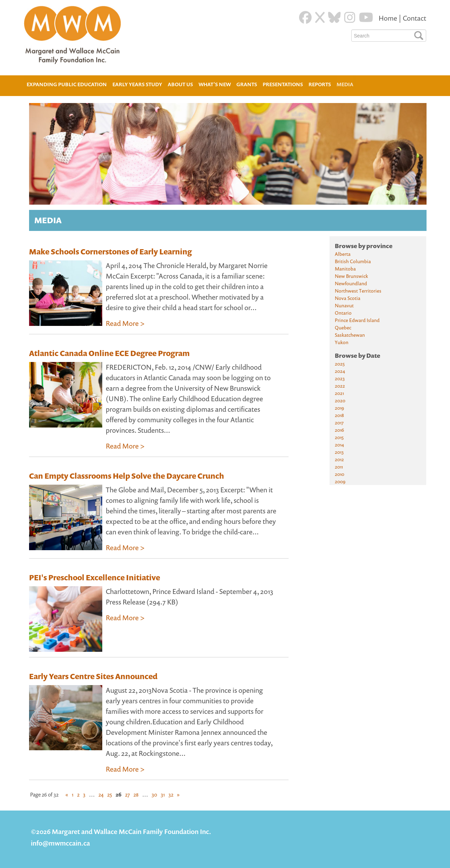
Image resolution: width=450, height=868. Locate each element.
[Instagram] (350, 18)
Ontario (343, 313)
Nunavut (344, 305)
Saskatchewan (350, 335)
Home (389, 18)
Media (345, 84)
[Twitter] (320, 18)
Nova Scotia (348, 298)
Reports (320, 84)
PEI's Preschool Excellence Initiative (95, 577)
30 (154, 794)
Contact (414, 18)
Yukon (342, 342)
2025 (340, 364)
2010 (340, 474)
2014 (339, 445)
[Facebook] (305, 18)
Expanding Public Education (67, 84)
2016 (339, 430)
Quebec (343, 327)
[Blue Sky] (334, 18)
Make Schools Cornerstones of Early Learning (110, 252)
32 (171, 794)
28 (136, 794)
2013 (339, 452)
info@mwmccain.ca (60, 843)
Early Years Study (137, 84)
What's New (215, 84)
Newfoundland (351, 283)
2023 (340, 378)
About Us (180, 84)
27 (127, 794)
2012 (339, 459)
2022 (340, 386)
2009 (340, 481)
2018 (339, 415)
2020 (340, 400)
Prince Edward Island (357, 320)
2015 (339, 437)
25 (110, 794)
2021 (339, 393)
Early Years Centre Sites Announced (93, 676)
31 (163, 794)
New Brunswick (351, 276)
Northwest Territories (358, 291)
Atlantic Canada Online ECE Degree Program (109, 353)
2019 (339, 408)
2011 (339, 467)
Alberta (343, 254)
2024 (340, 371)
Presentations (283, 84)
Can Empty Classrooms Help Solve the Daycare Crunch (127, 476)
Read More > (125, 323)
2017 (339, 422)
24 (101, 794)
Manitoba (345, 269)
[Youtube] (366, 18)
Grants (247, 84)
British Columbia (353, 261)
